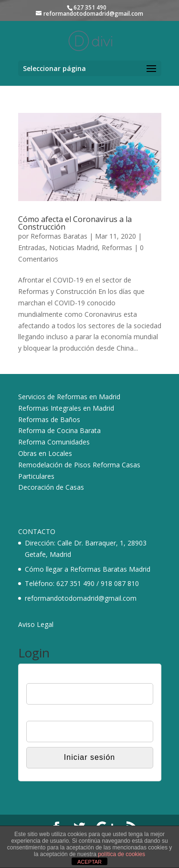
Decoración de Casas (51, 487)
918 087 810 (120, 583)
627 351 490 (75, 583)
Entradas (32, 247)
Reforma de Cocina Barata (59, 430)
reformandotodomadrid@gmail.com (81, 598)
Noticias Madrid (74, 247)
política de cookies (121, 854)
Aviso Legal (36, 624)
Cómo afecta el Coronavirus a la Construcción (75, 223)
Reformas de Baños (49, 419)
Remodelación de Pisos (54, 465)
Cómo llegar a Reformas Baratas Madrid (88, 569)
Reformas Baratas (59, 236)
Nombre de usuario (55, 677)
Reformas (117, 247)
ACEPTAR (89, 862)
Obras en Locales (45, 453)
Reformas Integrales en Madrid (66, 408)
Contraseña (43, 715)
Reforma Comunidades (54, 442)
